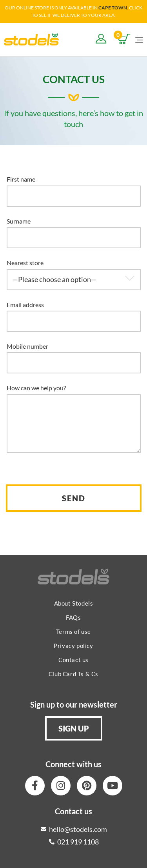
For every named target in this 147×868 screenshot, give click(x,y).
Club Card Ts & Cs (73, 674)
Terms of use (73, 631)
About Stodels (74, 603)
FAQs (73, 617)
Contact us (73, 660)
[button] (74, 728)
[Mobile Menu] (139, 39)
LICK (137, 8)
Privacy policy (73, 646)
